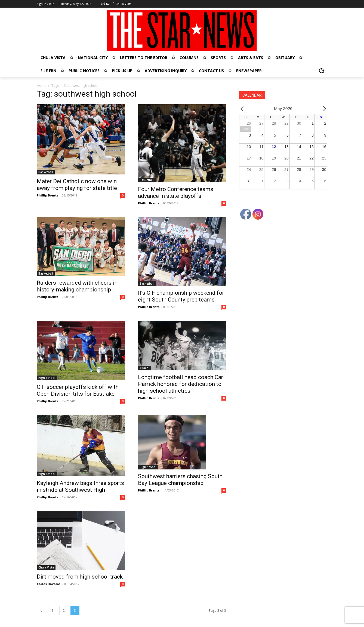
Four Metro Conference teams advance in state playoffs (176, 193)
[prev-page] (41, 611)
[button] (322, 71)
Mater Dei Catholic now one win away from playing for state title (77, 185)
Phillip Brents (47, 195)
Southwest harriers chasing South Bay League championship (180, 480)
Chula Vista (46, 567)
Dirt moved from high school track (80, 577)
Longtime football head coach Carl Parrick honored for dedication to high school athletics (181, 384)
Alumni (144, 368)
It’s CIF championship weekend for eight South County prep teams (181, 296)
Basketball (46, 172)
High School (47, 378)
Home (41, 86)
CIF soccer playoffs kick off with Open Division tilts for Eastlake (78, 390)
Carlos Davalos (49, 584)
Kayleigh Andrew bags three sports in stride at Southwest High (80, 486)
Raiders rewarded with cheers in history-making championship (77, 286)
